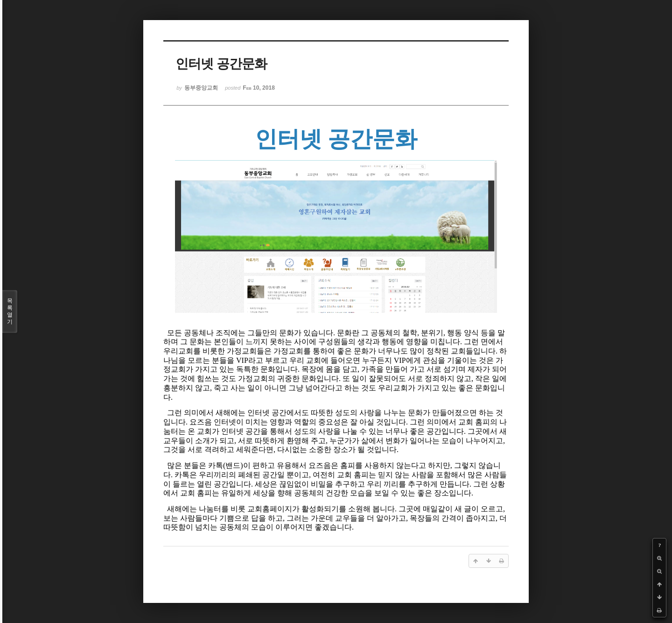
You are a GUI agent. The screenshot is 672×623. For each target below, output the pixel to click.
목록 (10, 311)
